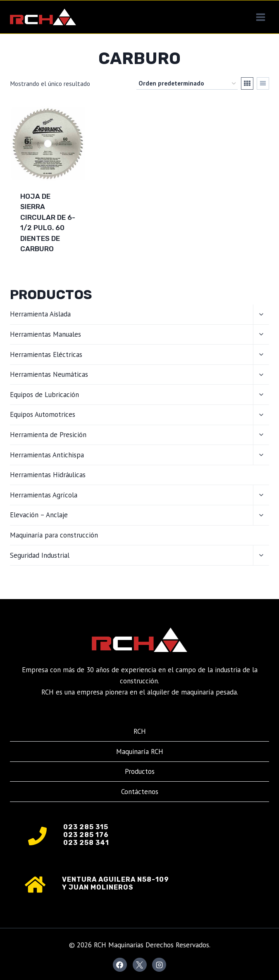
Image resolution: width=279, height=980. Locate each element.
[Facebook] (120, 965)
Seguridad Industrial (40, 555)
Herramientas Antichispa (47, 455)
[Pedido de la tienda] (187, 83)
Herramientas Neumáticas (49, 374)
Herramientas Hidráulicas (48, 475)
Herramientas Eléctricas (46, 354)
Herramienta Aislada (40, 314)
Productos (140, 771)
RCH (140, 731)
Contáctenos (140, 792)
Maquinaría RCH (140, 752)
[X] (140, 965)
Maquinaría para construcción (54, 535)
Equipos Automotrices (43, 414)
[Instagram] (159, 965)
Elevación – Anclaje (39, 515)
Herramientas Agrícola (44, 495)
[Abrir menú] (260, 17)
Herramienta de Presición (48, 435)
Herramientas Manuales (45, 334)
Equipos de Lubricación (44, 395)
